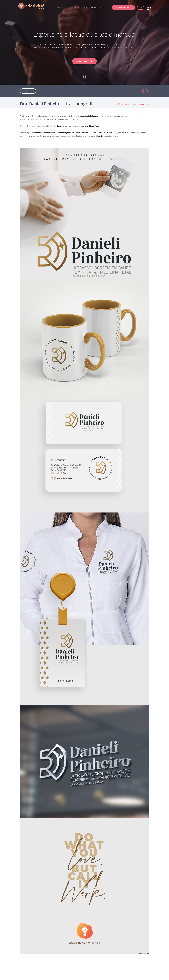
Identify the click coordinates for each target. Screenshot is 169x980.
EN (148, 8)
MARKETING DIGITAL (90, 8)
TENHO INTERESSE (84, 61)
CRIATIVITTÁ (60, 8)
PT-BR (141, 8)
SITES (69, 8)
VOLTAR (28, 91)
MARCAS (77, 8)
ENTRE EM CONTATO (123, 7)
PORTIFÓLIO (104, 8)
